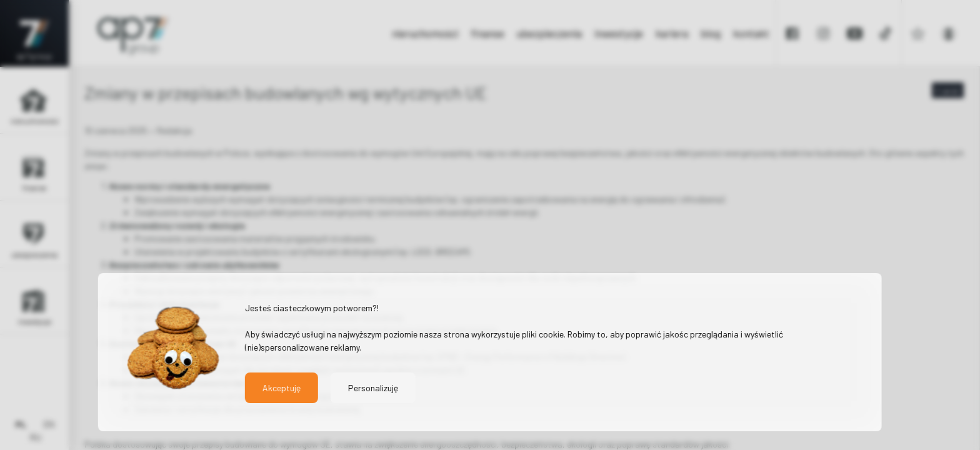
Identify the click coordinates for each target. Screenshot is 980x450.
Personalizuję (373, 388)
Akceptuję (282, 388)
